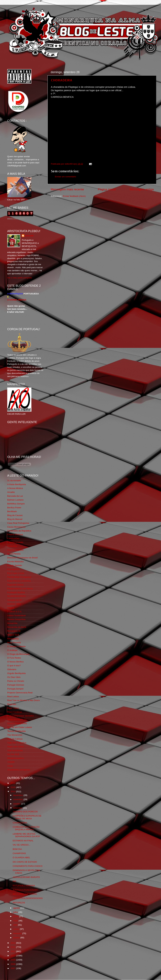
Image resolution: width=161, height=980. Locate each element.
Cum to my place (15, 550)
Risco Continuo (15, 712)
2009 (13, 960)
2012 (13, 947)
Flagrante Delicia (15, 585)
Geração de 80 (14, 600)
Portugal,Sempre (15, 689)
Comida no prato (15, 542)
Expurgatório (13, 569)
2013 (13, 943)
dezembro (18, 795)
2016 (13, 783)
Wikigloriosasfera (16, 758)
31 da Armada (14, 480)
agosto (17, 908)
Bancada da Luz (15, 496)
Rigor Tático (13, 708)
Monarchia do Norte (17, 627)
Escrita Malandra (15, 562)
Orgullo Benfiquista (16, 673)
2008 (13, 964)
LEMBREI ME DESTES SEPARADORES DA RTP (26, 835)
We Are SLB (13, 754)
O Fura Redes (14, 658)
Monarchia (12, 623)
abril (16, 925)
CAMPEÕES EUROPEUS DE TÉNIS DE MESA (27, 817)
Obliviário (12, 669)
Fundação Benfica (16, 592)
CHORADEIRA (62, 80)
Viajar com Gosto (16, 747)
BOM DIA (17, 849)
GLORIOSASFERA (17, 596)
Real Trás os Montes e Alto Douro (24, 700)
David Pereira (14, 554)
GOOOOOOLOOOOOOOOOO (28, 898)
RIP (15, 881)
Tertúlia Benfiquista (16, 731)
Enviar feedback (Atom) (74, 196)
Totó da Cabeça (15, 739)
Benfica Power (14, 508)
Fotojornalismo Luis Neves (20, 589)
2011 (13, 951)
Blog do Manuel (15, 519)
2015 (13, 787)
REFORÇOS (19, 903)
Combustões (13, 538)
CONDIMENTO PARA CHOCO (28, 866)
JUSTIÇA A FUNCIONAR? (25, 890)
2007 (13, 968)
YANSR (11, 762)
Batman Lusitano (15, 500)
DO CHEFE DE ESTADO (25, 862)
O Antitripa (12, 650)
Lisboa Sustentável (16, 615)
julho (16, 912)
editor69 (29, 236)
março (17, 929)
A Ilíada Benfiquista (17, 484)
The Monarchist (15, 735)
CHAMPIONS (19, 853)
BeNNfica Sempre (16, 504)
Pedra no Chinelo (16, 681)
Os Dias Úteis (14, 677)
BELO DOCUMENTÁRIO (25, 894)
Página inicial (107, 189)
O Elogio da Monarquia (18, 654)
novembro (18, 799)
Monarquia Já (14, 631)
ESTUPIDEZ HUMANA (24, 886)
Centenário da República (19, 531)
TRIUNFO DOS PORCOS (25, 812)
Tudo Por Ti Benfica (17, 743)
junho (16, 916)
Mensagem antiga (142, 189)
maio (16, 921)
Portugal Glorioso (16, 685)
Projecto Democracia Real (20, 693)
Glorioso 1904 (14, 604)
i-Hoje (10, 766)
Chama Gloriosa (15, 534)
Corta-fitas (12, 546)
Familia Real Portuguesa (19, 577)
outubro (17, 804)
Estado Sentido (15, 565)
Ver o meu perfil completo (20, 278)
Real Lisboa (13, 696)
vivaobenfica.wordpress (19, 770)
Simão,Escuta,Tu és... (18, 719)
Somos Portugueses (17, 723)
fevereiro (18, 933)
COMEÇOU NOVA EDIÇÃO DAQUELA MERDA (26, 828)
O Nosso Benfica (15, 662)
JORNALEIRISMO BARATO (26, 877)
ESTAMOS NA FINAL (23, 841)
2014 (13, 791)
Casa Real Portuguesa (18, 523)
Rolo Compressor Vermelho (21, 716)
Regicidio (12, 704)
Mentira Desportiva (16, 619)
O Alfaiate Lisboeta (16, 646)
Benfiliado (12, 511)
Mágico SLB (13, 635)
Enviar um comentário (65, 177)
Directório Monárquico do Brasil (22, 558)
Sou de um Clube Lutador (20, 727)
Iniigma (11, 608)
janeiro (17, 938)
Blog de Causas (15, 515)
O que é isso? (14, 666)
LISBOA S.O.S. (15, 612)
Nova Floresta (14, 643)
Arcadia (11, 492)
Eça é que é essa (16, 573)
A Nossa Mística (15, 488)
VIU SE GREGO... (22, 845)
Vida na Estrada (15, 750)
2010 (13, 956)
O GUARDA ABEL (21, 858)
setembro (18, 808)
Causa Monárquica (16, 527)
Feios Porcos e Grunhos (19, 581)
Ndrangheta (13, 639)
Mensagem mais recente (67, 189)
